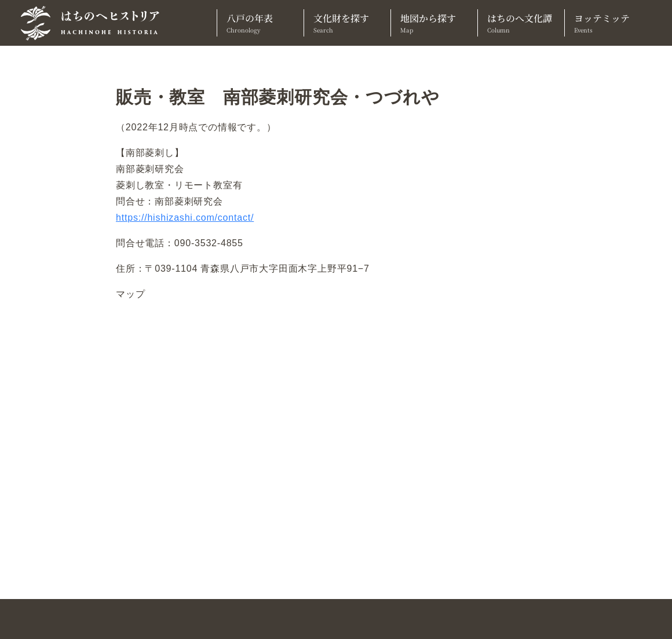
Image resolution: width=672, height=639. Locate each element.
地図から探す (434, 23)
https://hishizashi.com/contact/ (185, 218)
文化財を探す (347, 23)
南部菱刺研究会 (150, 169)
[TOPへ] (94, 23)
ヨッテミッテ (608, 23)
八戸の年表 (260, 23)
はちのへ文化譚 (521, 23)
